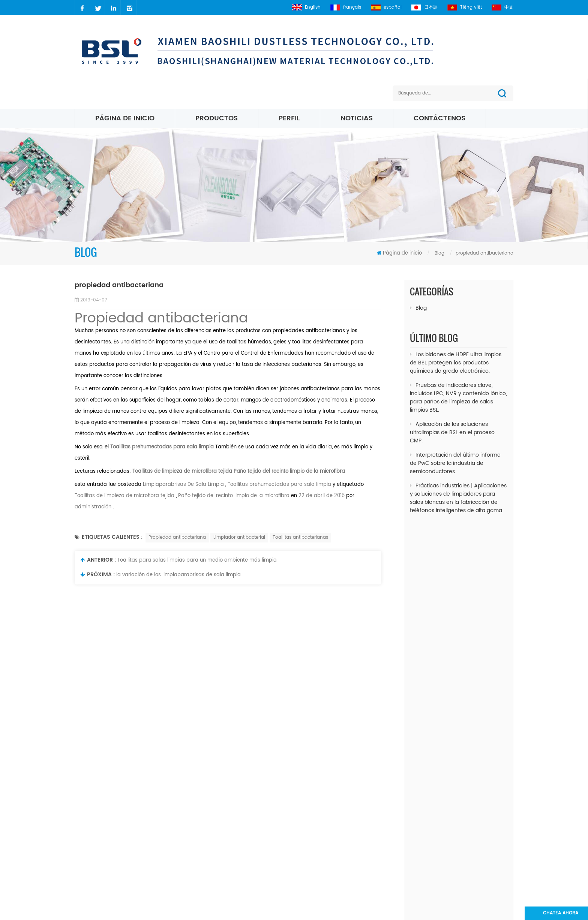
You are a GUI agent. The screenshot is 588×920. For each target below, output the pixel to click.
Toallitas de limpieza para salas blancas (454, 632)
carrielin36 (103, 817)
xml (228, 842)
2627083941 (105, 829)
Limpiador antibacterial (239, 537)
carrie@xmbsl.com (114, 804)
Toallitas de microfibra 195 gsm (329, 868)
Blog (418, 308)
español (386, 7)
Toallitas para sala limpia (321, 880)
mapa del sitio (242, 829)
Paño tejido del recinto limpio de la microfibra (289, 471)
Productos (217, 118)
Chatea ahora (561, 913)
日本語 (424, 7)
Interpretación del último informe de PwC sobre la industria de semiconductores (455, 458)
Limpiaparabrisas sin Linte (437, 575)
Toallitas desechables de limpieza (446, 646)
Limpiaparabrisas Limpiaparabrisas (447, 617)
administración (93, 507)
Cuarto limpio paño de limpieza (330, 778)
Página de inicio (125, 118)
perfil (289, 118)
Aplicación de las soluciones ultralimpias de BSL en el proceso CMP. (452, 427)
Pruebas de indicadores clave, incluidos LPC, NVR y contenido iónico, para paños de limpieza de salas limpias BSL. (458, 392)
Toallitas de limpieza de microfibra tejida (181, 471)
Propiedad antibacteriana (161, 318)
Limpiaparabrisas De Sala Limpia (183, 485)
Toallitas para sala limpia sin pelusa (449, 546)
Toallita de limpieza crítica (438, 603)
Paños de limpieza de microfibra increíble (455, 560)
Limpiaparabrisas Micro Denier (328, 829)
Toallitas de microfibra (318, 817)
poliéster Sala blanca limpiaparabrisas (338, 791)
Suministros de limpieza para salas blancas (457, 660)
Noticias (357, 118)
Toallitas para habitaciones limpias (448, 589)
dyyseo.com (431, 910)
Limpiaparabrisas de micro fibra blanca (340, 855)
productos (237, 778)
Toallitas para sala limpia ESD (327, 804)
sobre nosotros (243, 804)
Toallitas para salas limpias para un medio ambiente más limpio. (197, 560)
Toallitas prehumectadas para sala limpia (279, 485)
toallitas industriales (431, 674)
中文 (502, 7)
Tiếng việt (465, 7)
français (346, 7)
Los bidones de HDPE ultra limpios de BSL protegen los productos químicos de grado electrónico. (456, 357)
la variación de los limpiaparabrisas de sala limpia (178, 575)
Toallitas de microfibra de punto (331, 842)
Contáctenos (439, 118)
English (306, 7)
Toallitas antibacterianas (300, 537)
